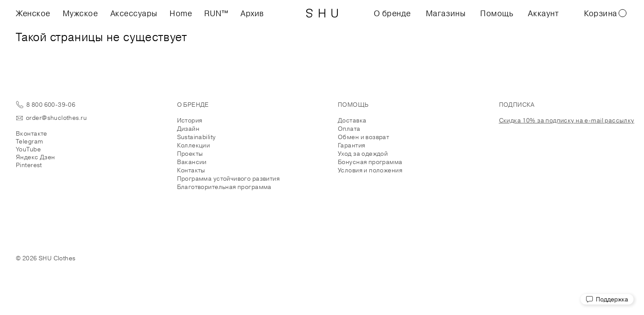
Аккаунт (543, 13)
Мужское (80, 13)
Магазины (446, 13)
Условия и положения (370, 170)
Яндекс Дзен (35, 157)
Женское (33, 13)
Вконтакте (32, 133)
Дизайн (188, 129)
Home (181, 13)
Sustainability (196, 137)
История (190, 120)
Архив (252, 13)
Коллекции (194, 145)
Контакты (191, 170)
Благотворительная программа (224, 187)
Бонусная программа (370, 162)
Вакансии (192, 162)
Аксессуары (134, 13)
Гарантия (351, 145)
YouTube (28, 149)
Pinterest (29, 165)
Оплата (349, 129)
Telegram (29, 141)
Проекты (190, 154)
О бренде (392, 13)
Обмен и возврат (363, 137)
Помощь (497, 13)
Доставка (352, 120)
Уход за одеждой (363, 154)
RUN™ (216, 13)
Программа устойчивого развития (228, 178)
